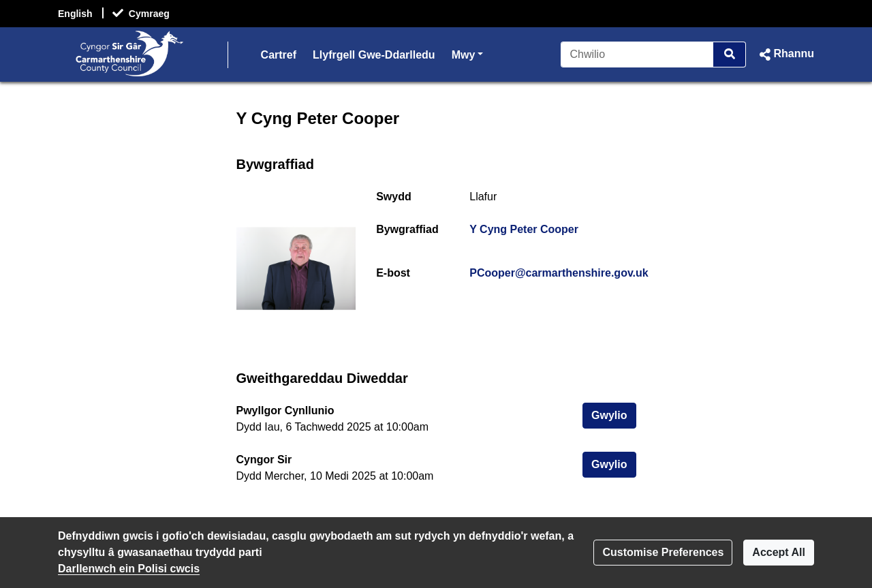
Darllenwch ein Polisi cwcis (129, 569)
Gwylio (613, 414)
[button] (785, 55)
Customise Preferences (663, 552)
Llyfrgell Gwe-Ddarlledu (374, 55)
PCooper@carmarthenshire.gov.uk (559, 273)
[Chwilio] (637, 55)
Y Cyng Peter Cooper (524, 229)
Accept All (779, 552)
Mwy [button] (468, 53)
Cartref (279, 55)
